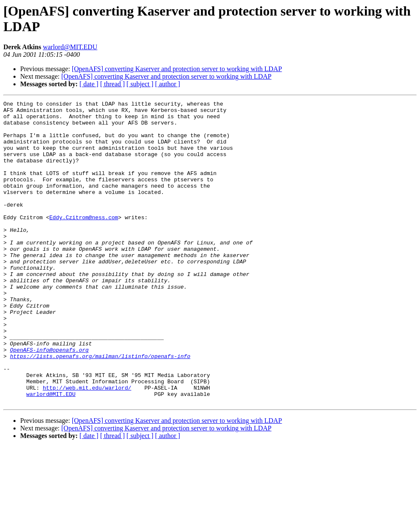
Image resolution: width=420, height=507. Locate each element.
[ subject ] (140, 84)
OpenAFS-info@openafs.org (49, 400)
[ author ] (168, 84)
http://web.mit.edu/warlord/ (87, 446)
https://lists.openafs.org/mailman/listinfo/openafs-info (100, 408)
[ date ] (89, 84)
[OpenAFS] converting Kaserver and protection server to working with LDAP (177, 69)
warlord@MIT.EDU (70, 47)
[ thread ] (112, 84)
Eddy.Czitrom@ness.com (84, 241)
